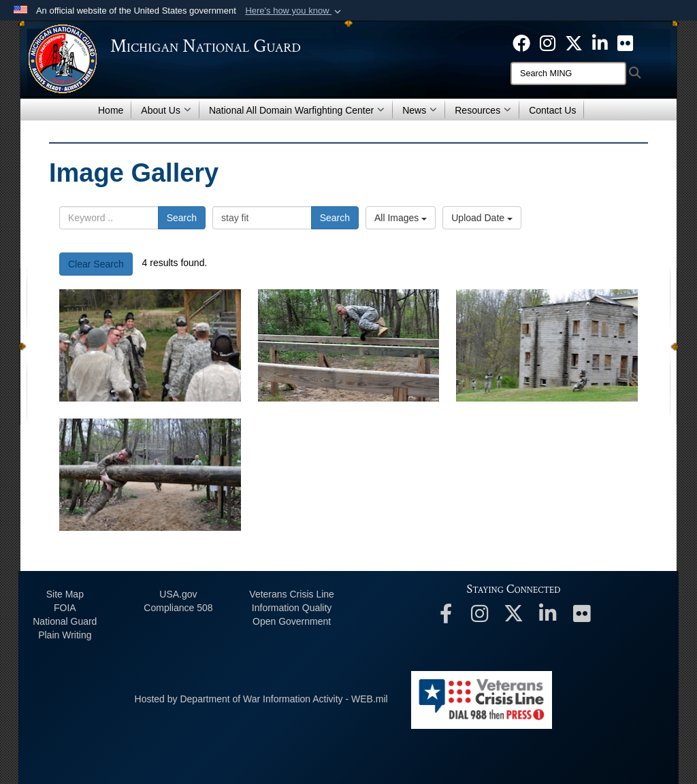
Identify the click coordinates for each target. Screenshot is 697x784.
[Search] (568, 73)
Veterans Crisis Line (292, 594)
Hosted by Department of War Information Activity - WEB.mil (261, 699)
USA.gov (178, 594)
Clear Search (96, 264)
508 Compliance (178, 608)
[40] (547, 345)
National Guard (65, 621)
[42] (150, 345)
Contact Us (552, 110)
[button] (294, 11)
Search (182, 218)
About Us (166, 110)
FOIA (65, 608)
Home (111, 110)
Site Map (65, 594)
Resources (483, 110)
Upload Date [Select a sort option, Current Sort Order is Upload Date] (482, 218)
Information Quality (292, 608)
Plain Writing (65, 635)
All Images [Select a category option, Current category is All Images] (401, 218)
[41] (349, 345)
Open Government (292, 621)
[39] (150, 475)
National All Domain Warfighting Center (297, 110)
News (420, 110)
